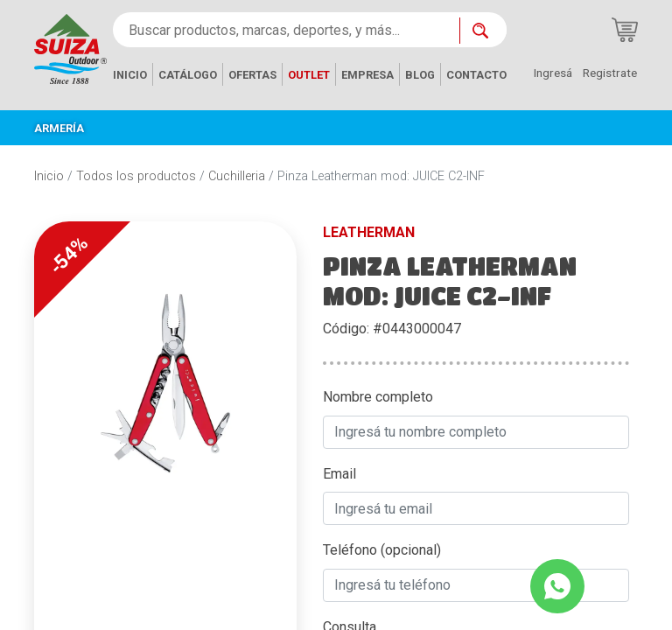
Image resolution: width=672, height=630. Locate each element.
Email (339, 474)
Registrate (610, 73)
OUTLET (309, 75)
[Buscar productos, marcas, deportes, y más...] (286, 30)
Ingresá (553, 73)
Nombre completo (378, 397)
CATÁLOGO (188, 75)
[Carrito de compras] (625, 30)
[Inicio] (70, 48)
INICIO (130, 75)
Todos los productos (136, 176)
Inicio (49, 176)
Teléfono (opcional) (382, 550)
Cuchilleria (237, 176)
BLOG (420, 75)
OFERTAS (252, 75)
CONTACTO (476, 75)
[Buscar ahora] (483, 31)
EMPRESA (367, 75)
